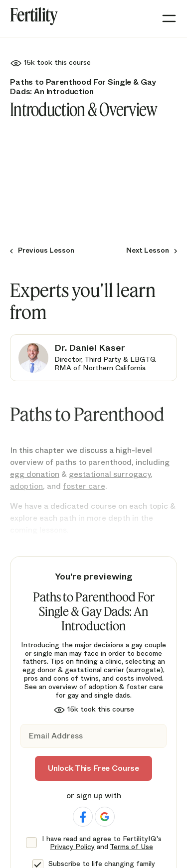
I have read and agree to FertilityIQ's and (102, 843)
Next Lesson (148, 251)
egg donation (35, 474)
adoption (26, 486)
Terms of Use (131, 847)
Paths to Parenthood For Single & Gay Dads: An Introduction (83, 87)
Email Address (56, 736)
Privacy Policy (72, 847)
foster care (84, 486)
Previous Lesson (46, 251)
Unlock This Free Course (93, 768)
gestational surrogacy (110, 474)
